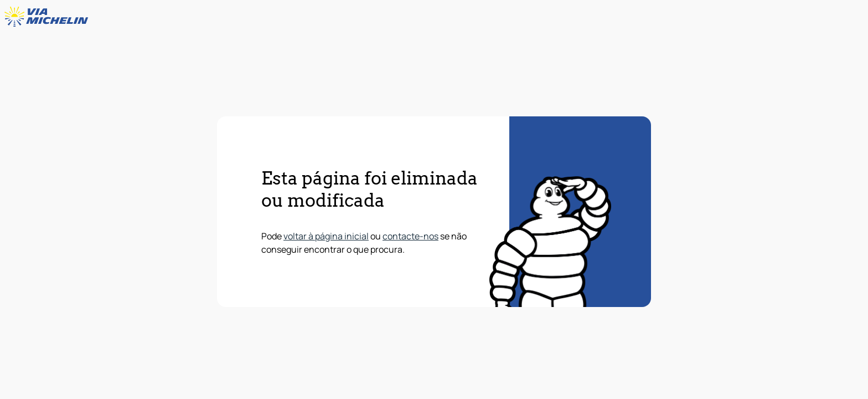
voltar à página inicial (326, 236)
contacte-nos (410, 236)
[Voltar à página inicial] (49, 17)
